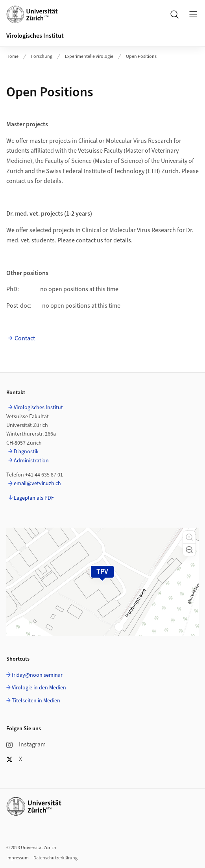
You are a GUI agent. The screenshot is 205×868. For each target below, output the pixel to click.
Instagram (26, 744)
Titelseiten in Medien (36, 701)
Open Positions (141, 56)
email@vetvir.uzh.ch (37, 484)
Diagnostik (26, 452)
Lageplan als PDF (34, 498)
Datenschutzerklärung (55, 858)
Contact (25, 338)
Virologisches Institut (35, 36)
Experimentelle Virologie (89, 56)
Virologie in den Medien (39, 688)
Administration (31, 461)
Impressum (18, 858)
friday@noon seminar (37, 675)
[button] (189, 537)
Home (12, 56)
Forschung (42, 56)
